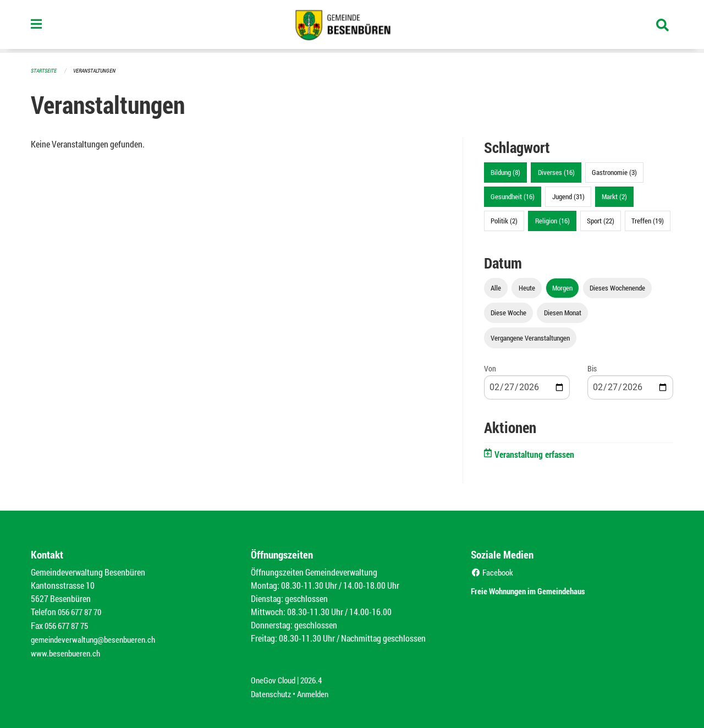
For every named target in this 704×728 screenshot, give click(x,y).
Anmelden (317, 690)
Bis (592, 368)
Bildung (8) (505, 172)
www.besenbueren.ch (67, 651)
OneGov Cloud (275, 677)
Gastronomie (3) (614, 172)
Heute (527, 287)
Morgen (562, 287)
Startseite (45, 70)
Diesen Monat (563, 312)
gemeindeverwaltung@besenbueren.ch (97, 637)
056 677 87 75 (69, 624)
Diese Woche (508, 312)
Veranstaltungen (99, 70)
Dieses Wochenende (617, 287)
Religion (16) (552, 220)
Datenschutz (272, 690)
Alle (496, 287)
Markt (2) (614, 196)
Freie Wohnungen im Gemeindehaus (544, 589)
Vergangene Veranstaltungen (530, 337)
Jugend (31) (568, 196)
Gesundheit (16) (513, 196)
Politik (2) (504, 220)
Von (490, 368)
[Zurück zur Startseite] (352, 26)
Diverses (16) (556, 172)
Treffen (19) (648, 220)
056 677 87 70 (82, 611)
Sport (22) (601, 220)
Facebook (494, 571)
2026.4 (316, 677)
